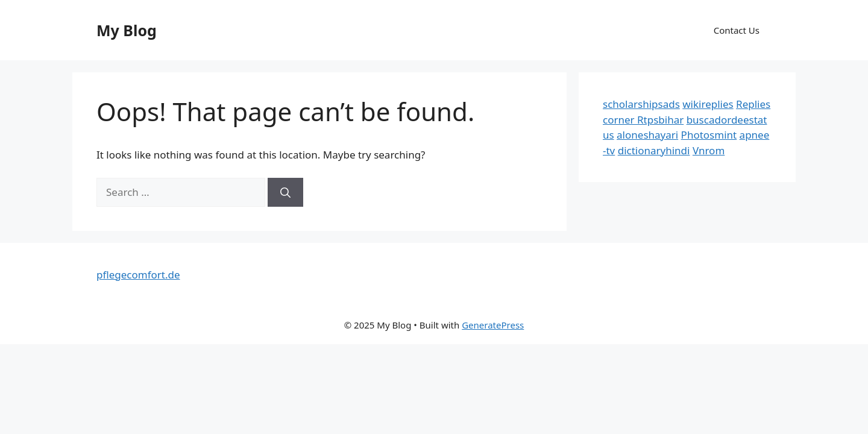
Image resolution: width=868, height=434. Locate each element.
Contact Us (737, 30)
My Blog (127, 30)
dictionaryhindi (654, 150)
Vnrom (709, 150)
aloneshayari (647, 135)
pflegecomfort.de (138, 275)
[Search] (285, 192)
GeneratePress (493, 325)
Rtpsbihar (660, 120)
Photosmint (709, 135)
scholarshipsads (641, 104)
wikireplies (708, 104)
